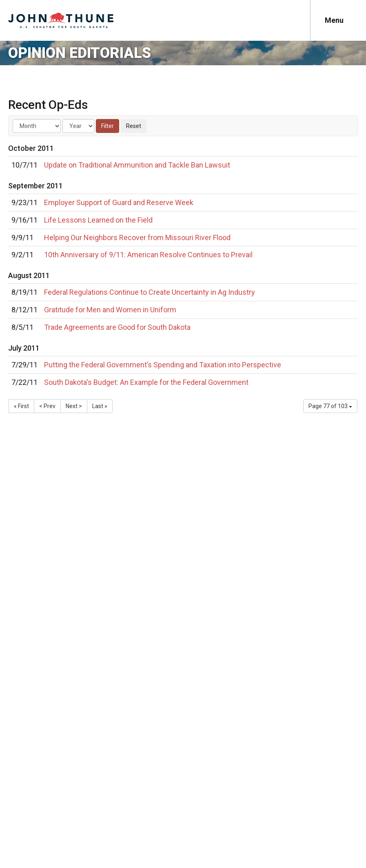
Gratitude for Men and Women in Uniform (110, 310)
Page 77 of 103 (330, 406)
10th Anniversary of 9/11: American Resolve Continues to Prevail (148, 255)
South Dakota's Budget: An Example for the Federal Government (146, 382)
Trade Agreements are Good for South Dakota (117, 327)
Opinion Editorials (80, 53)
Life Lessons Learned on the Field (98, 220)
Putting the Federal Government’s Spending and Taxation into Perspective (163, 365)
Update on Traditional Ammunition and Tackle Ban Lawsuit (137, 165)
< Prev (47, 406)
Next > (74, 406)
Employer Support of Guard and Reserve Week (119, 202)
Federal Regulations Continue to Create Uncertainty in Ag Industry (150, 292)
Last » (100, 406)
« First (21, 406)
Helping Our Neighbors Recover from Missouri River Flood (137, 237)
